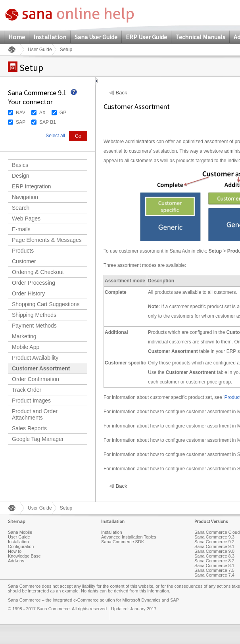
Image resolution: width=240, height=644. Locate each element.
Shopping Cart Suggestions (46, 304)
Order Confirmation (36, 379)
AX (42, 113)
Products (23, 251)
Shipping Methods (34, 315)
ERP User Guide (146, 37)
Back (122, 93)
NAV (21, 113)
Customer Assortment (41, 368)
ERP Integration (32, 186)
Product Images (31, 401)
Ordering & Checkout (38, 272)
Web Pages (26, 218)
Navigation (25, 197)
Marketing (24, 336)
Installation (50, 37)
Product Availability (35, 358)
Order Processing (34, 283)
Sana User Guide (96, 37)
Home (17, 37)
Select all (55, 136)
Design (21, 176)
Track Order (27, 390)
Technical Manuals (200, 37)
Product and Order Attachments (35, 414)
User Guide (40, 50)
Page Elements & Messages (47, 240)
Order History (28, 293)
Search (21, 208)
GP (63, 113)
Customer (24, 261)
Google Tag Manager (38, 439)
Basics (20, 165)
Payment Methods (34, 326)
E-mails (21, 229)
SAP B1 (48, 122)
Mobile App (26, 347)
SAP (21, 122)
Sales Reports (29, 428)
